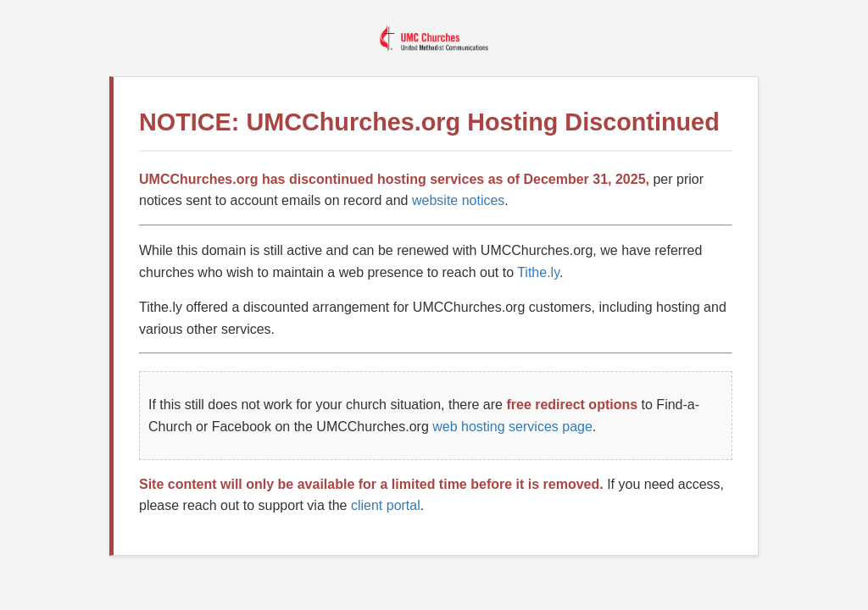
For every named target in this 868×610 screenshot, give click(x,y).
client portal (386, 505)
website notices (458, 200)
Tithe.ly (538, 272)
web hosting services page (512, 427)
